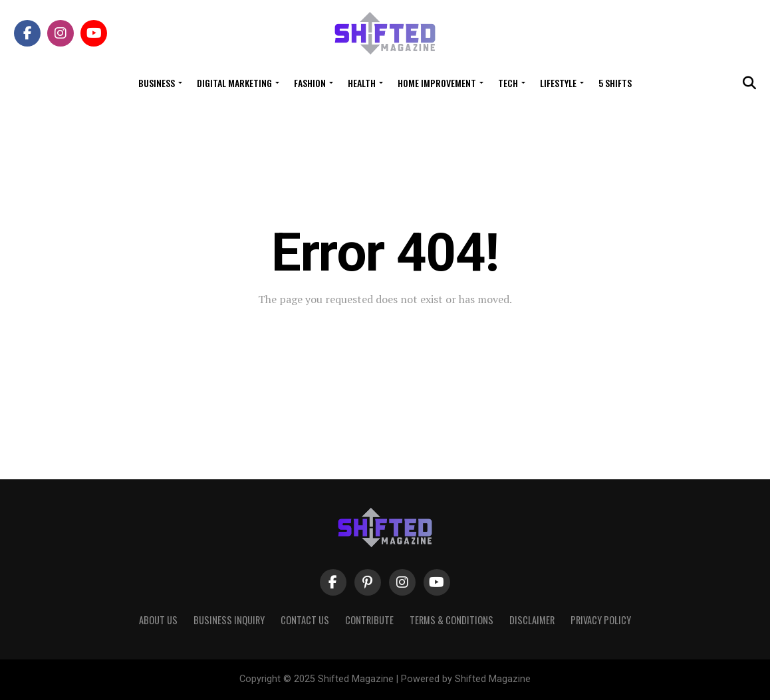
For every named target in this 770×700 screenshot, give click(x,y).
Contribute (369, 620)
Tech (508, 83)
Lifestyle (558, 83)
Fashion (310, 83)
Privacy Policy (601, 620)
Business (157, 83)
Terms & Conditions (451, 620)
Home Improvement (437, 83)
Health (362, 83)
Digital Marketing (234, 83)
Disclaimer (532, 620)
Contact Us (305, 620)
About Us (158, 620)
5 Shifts (615, 83)
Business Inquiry (229, 620)
